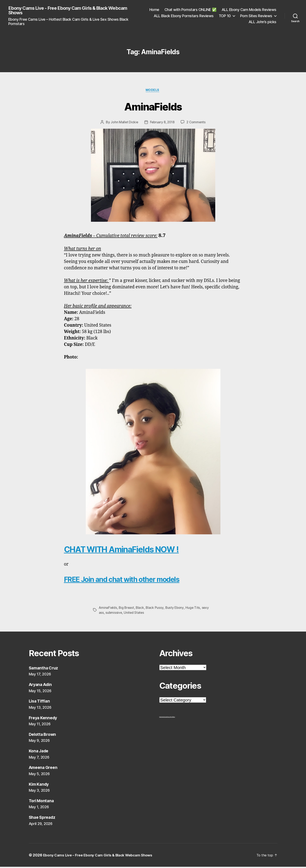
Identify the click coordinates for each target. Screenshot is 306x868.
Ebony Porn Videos (171, 718)
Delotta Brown (44, 736)
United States (134, 614)
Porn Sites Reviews (223, 22)
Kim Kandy (40, 785)
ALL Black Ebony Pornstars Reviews (246, 16)
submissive (114, 614)
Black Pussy (156, 609)
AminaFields (153, 107)
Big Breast (127, 609)
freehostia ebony (163, 718)
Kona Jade (40, 752)
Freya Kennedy (44, 719)
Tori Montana (42, 802)
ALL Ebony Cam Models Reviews (184, 16)
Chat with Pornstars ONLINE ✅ (250, 10)
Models (153, 91)
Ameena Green (44, 769)
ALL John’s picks (262, 22)
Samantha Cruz (45, 669)
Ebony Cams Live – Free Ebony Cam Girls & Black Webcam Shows (101, 856)
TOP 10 (192, 22)
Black (141, 609)
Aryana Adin (41, 686)
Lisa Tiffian (40, 702)
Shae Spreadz (43, 819)
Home (214, 10)
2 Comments (197, 123)
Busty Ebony (176, 609)
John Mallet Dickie (123, 123)
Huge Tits (194, 609)
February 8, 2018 (162, 123)
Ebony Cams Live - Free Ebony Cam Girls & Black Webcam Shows (73, 11)
